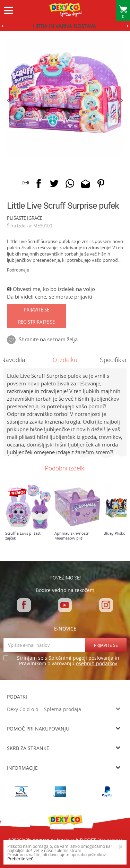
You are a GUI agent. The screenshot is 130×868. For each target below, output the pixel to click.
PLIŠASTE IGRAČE (25, 218)
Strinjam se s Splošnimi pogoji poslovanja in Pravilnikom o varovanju (68, 661)
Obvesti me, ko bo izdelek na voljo (51, 289)
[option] (65, 26)
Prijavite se (37, 310)
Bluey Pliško (115, 533)
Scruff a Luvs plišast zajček (23, 536)
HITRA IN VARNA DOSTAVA (64, 26)
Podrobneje (18, 270)
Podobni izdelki (65, 468)
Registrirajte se (36, 322)
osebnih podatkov (97, 663)
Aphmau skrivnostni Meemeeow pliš (72, 536)
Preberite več (20, 859)
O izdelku (65, 360)
